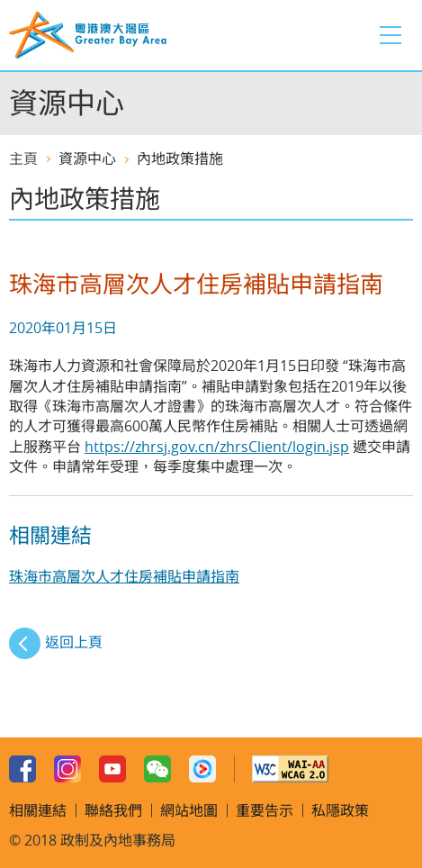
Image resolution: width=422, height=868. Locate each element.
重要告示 (265, 810)
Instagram (67, 769)
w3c (290, 769)
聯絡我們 (113, 810)
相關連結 (38, 810)
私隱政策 (340, 810)
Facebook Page (22, 769)
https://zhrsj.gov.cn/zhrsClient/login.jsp (217, 447)
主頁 (23, 158)
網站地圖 (189, 810)
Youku (202, 769)
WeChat (157, 769)
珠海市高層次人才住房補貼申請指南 (124, 576)
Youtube (112, 769)
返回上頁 (74, 642)
